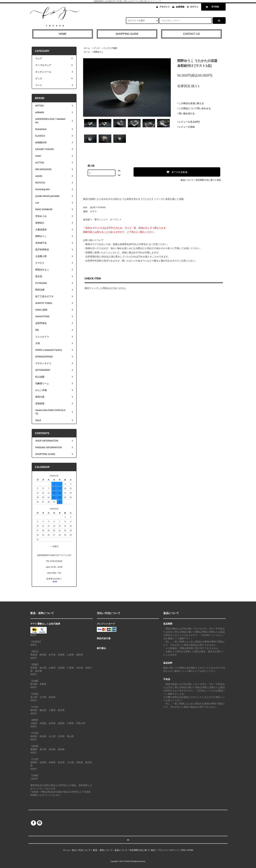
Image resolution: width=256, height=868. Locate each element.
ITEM (212, 7)
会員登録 (180, 7)
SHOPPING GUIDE (127, 34)
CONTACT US (191, 34)
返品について (187, 180)
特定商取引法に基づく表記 (208, 180)
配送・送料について (103, 850)
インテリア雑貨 (110, 48)
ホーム (87, 48)
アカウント (165, 7)
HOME (63, 34)
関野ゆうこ (99, 52)
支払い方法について (81, 850)
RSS (183, 850)
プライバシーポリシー (168, 850)
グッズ (97, 48)
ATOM (190, 850)
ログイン (194, 7)
